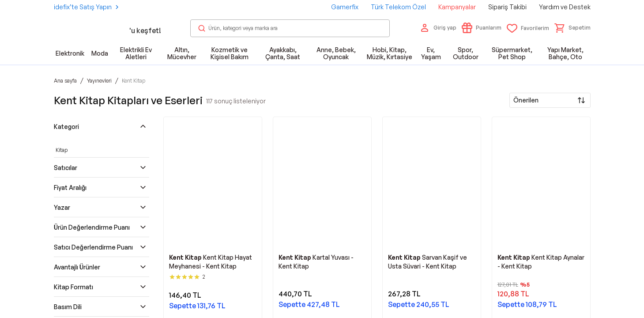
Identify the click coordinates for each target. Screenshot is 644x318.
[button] (572, 28)
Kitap (62, 150)
